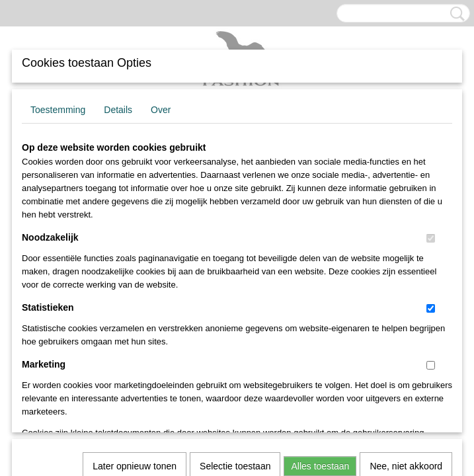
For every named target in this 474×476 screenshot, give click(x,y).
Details (118, 110)
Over (161, 110)
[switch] (431, 238)
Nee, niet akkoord (406, 285)
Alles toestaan (320, 285)
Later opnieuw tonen (135, 285)
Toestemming (58, 110)
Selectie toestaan (235, 285)
